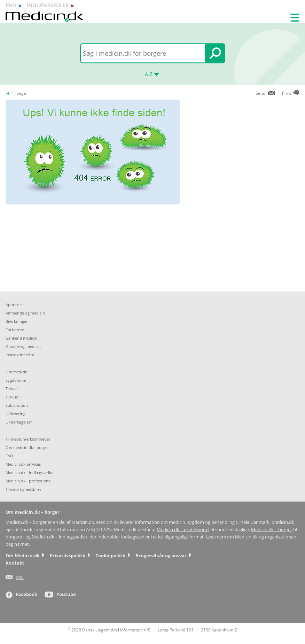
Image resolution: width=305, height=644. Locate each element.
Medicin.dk (246, 537)
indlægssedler (48, 5)
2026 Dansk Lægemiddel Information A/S (109, 630)
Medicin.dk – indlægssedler (60, 537)
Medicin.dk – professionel (183, 530)
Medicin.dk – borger (272, 530)
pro (11, 5)
